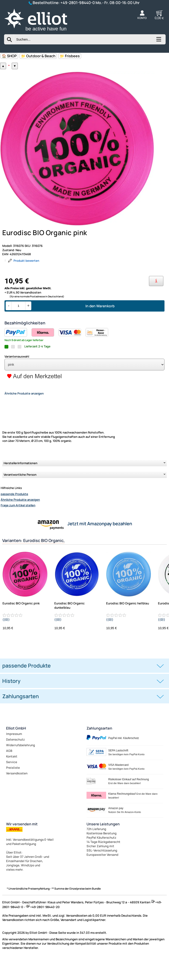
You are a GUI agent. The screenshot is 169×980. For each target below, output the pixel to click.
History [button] (11, 702)
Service (12, 783)
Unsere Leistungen (103, 845)
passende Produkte (14, 515)
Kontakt (12, 777)
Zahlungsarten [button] (21, 717)
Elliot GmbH (16, 749)
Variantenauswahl (17, 377)
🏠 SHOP (9, 56)
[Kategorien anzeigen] (158, 41)
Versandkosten (17, 794)
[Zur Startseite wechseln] (41, 32)
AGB (9, 771)
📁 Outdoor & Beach (38, 56)
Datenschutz (15, 760)
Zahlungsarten (99, 749)
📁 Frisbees (70, 56)
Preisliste (13, 788)
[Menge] (18, 327)
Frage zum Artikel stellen (18, 526)
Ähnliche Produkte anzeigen (20, 521)
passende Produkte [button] (26, 686)
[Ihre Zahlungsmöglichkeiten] (156, 302)
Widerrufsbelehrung (21, 766)
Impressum (14, 755)
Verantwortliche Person (20, 496)
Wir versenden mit (22, 845)
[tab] (84, 687)
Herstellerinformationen (21, 484)
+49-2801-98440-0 (78, 3)
